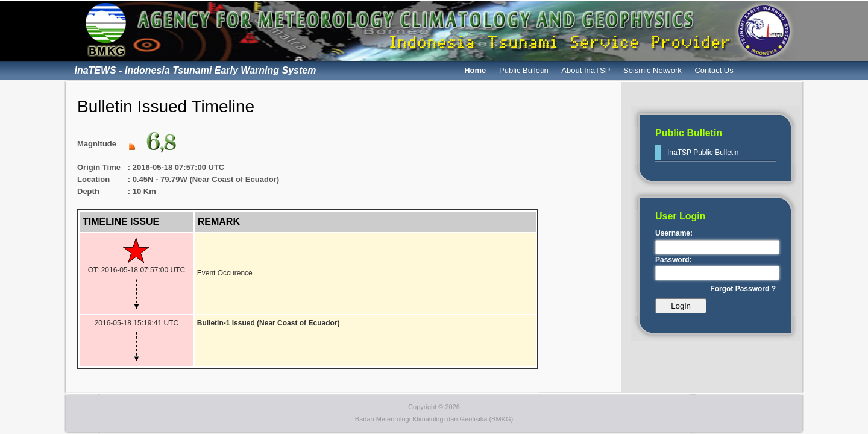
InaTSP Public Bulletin (703, 153)
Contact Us (714, 70)
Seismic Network (653, 70)
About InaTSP (586, 70)
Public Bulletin (524, 70)
